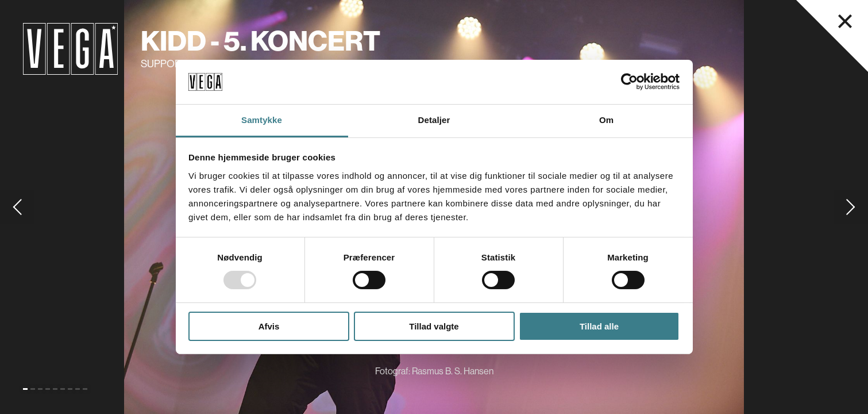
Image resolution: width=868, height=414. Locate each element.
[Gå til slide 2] (33, 389)
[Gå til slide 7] (70, 389)
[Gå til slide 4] (48, 389)
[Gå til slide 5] (55, 389)
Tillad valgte (434, 326)
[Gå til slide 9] (85, 389)
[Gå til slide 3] (40, 389)
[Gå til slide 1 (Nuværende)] (25, 389)
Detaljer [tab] (434, 120)
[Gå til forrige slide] (17, 207)
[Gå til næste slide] (851, 207)
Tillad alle (599, 326)
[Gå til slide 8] (78, 389)
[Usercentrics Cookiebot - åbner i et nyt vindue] (629, 82)
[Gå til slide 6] (63, 389)
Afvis (269, 326)
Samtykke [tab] (262, 120)
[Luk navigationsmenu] (845, 21)
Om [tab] (606, 120)
